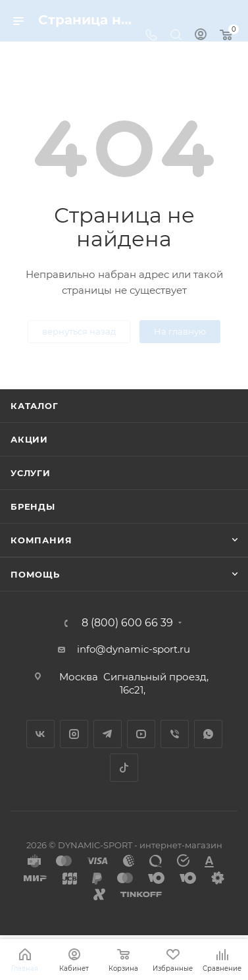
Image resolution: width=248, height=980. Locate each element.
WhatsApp (208, 734)
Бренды (33, 506)
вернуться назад (79, 331)
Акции (29, 439)
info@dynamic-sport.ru (134, 649)
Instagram (74, 734)
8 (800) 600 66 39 (127, 623)
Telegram (108, 734)
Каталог (35, 406)
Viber (175, 734)
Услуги (31, 473)
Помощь (35, 574)
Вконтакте (40, 734)
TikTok (124, 768)
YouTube (141, 734)
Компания (41, 540)
